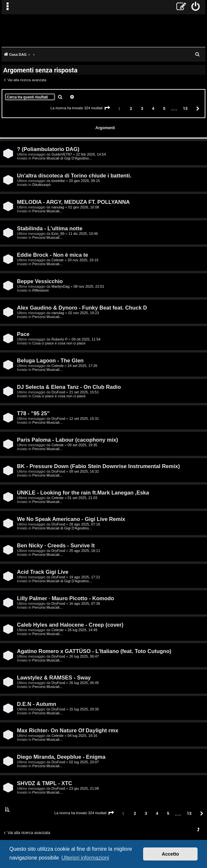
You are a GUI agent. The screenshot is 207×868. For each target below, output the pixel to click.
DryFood (58, 392)
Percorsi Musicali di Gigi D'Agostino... (62, 158)
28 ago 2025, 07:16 (85, 524)
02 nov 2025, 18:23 (83, 313)
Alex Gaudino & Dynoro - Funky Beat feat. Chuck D (82, 308)
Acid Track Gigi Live (43, 572)
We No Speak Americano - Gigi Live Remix (71, 519)
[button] (107, 108)
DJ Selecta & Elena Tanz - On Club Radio (69, 387)
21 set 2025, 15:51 (84, 392)
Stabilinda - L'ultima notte (50, 228)
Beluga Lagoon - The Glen (50, 360)
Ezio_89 (58, 234)
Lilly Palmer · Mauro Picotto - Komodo (66, 598)
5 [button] (164, 108)
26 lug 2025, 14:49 (82, 630)
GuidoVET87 (62, 154)
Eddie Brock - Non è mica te (52, 255)
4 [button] (153, 108)
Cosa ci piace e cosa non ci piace (59, 343)
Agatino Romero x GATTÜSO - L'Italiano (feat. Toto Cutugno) (94, 651)
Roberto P (60, 339)
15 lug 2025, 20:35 (84, 709)
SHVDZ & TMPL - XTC (44, 783)
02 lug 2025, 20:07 (84, 762)
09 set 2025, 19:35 (82, 445)
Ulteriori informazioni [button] (85, 858)
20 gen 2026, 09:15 (85, 181)
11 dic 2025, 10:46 (83, 234)
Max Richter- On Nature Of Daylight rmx (68, 730)
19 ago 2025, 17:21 (85, 577)
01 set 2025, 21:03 (82, 498)
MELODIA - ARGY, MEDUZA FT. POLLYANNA (73, 202)
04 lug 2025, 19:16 (82, 736)
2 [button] (131, 108)
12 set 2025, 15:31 (84, 419)
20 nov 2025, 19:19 (83, 260)
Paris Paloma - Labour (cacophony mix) (67, 440)
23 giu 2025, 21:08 (84, 788)
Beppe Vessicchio (40, 281)
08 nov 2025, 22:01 (89, 286)
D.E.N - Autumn (37, 704)
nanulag (58, 207)
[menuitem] (196, 7)
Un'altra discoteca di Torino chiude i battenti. (74, 175)
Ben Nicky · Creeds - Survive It (56, 545)
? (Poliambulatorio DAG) (48, 149)
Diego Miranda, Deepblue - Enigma (61, 757)
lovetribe (58, 181)
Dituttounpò (41, 185)
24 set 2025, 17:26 (82, 366)
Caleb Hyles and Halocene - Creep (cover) (70, 625)
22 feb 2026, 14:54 (91, 154)
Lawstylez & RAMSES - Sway (54, 678)
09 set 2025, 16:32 (84, 471)
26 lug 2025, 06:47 (84, 656)
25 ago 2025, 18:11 (85, 551)
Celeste (58, 260)
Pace (23, 334)
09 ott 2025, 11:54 (86, 339)
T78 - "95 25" (33, 413)
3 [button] (142, 108)
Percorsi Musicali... (47, 211)
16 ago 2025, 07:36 (85, 603)
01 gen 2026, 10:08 (84, 207)
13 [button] (185, 108)
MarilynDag (61, 286)
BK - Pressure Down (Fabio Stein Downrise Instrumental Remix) (98, 466)
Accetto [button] (170, 854)
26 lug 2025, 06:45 (84, 683)
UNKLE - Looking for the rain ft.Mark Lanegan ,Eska (83, 493)
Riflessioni (40, 290)
